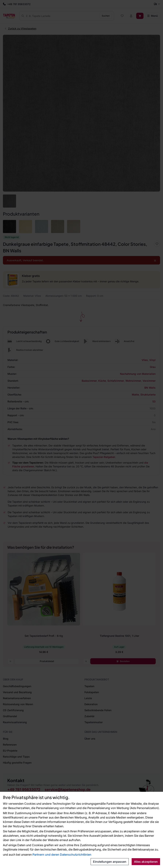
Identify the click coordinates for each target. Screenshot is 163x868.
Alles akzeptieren (146, 862)
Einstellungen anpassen (110, 862)
